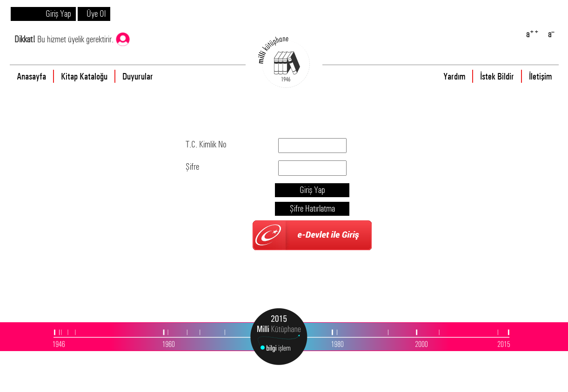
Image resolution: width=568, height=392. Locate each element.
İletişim (540, 76)
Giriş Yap (58, 14)
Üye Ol (96, 14)
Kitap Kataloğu (84, 76)
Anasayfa (31, 76)
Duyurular (138, 76)
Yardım (454, 76)
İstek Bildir (497, 76)
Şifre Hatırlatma (312, 209)
